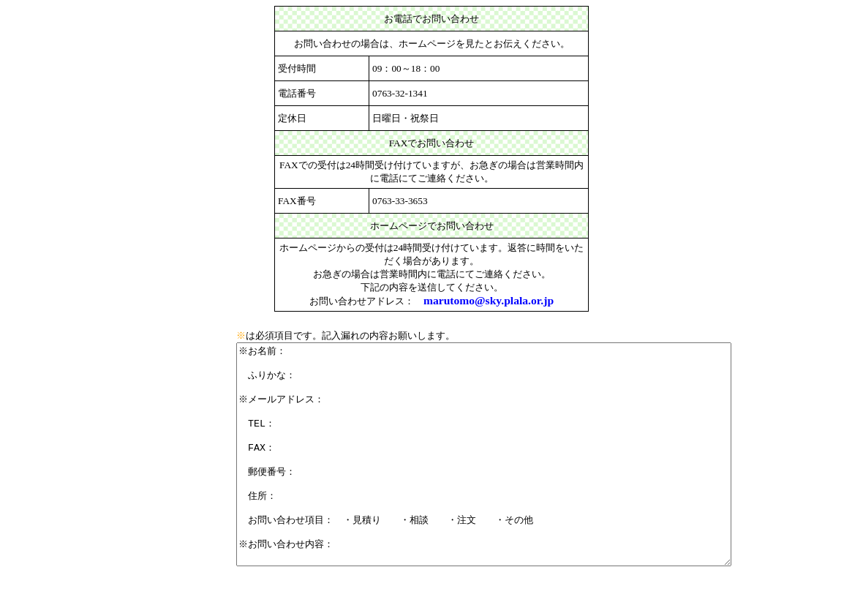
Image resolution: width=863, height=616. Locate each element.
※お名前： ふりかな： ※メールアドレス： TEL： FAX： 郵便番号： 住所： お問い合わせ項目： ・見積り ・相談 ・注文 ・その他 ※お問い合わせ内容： (514, 476)
